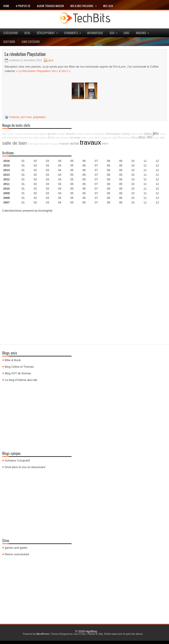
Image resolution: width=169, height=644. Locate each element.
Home (6, 6)
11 (145, 179)
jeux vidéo (34, 138)
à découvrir (11, 33)
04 (60, 161)
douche (70, 134)
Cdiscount (28, 134)
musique (54, 144)
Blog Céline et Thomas (19, 367)
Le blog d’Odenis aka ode (21, 380)
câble (115, 138)
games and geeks (16, 548)
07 (96, 170)
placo (148, 134)
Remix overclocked (17, 554)
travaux (90, 142)
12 (157, 170)
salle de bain (15, 143)
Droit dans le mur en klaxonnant (25, 467)
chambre (88, 134)
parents (64, 138)
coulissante (13, 138)
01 (23, 161)
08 (108, 170)
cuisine (126, 134)
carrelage (75, 138)
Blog (27, 33)
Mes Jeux (108, 6)
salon (84, 138)
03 (48, 161)
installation (99, 134)
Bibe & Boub (13, 360)
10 (133, 179)
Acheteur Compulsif (17, 460)
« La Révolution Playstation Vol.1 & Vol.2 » (43, 71)
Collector (14, 117)
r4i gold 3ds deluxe (133, 634)
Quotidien (9, 42)
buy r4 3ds (80, 634)
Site (101, 634)
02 (35, 161)
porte (11, 134)
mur (162, 138)
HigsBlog (91, 631)
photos (79, 134)
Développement (49, 32)
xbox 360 (145, 137)
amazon (24, 138)
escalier (61, 134)
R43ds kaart (111, 634)
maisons (144, 32)
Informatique (95, 33)
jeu (156, 133)
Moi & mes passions (85, 5)
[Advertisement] (84, 247)
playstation (39, 117)
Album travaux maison (50, 6)
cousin (163, 134)
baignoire (106, 138)
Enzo (51, 138)
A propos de (23, 6)
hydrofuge (33, 144)
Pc (120, 138)
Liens (126, 33)
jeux (115, 32)
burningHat (45, 211)
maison (64, 144)
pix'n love (26, 117)
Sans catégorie (31, 42)
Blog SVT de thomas (18, 373)
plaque (43, 134)
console (19, 134)
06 (84, 170)
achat (75, 143)
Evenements (74, 32)
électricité (44, 144)
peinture (127, 138)
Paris (5, 134)
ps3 (4, 138)
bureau (43, 138)
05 (72, 175)
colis (57, 138)
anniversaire (137, 134)
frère (105, 144)
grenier (52, 134)
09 (121, 165)
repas (156, 138)
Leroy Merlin (94, 138)
